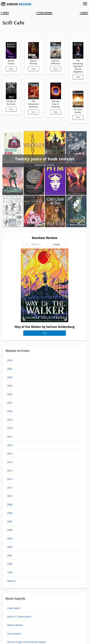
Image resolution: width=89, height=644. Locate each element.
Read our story (45, 165)
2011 (10, 488)
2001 (10, 555)
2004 (10, 530)
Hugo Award (14, 608)
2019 (10, 420)
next (84, 13)
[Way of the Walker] (45, 321)
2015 (10, 454)
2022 (10, 394)
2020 (10, 411)
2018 (10, 428)
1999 (10, 572)
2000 (10, 564)
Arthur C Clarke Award (19, 617)
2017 (10, 437)
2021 (10, 403)
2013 (10, 471)
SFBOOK (19, 4)
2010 (10, 496)
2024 (10, 377)
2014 (10, 462)
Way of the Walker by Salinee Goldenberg (45, 327)
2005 (10, 521)
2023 (10, 386)
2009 (10, 504)
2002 (10, 547)
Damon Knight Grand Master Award (27, 642)
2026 (10, 360)
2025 (10, 369)
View (11, 69)
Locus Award (14, 634)
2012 (10, 479)
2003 (10, 538)
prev (5, 13)
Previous (35, 244)
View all (11, 581)
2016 (10, 445)
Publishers (44, 13)
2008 (10, 513)
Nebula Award (15, 625)
